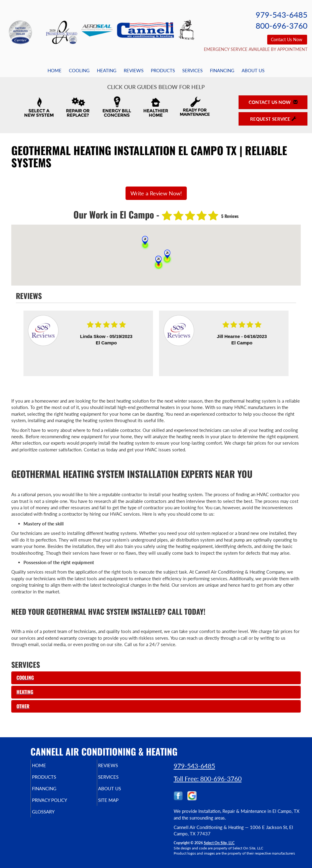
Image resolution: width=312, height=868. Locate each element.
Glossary (53, 817)
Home (55, 70)
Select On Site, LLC (219, 843)
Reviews (134, 70)
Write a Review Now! (156, 193)
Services (192, 70)
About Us (253, 70)
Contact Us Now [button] (287, 39)
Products (163, 70)
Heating (107, 70)
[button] (156, 678)
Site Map (119, 804)
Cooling (79, 70)
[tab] (156, 678)
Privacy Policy (61, 804)
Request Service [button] (273, 119)
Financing (222, 70)
